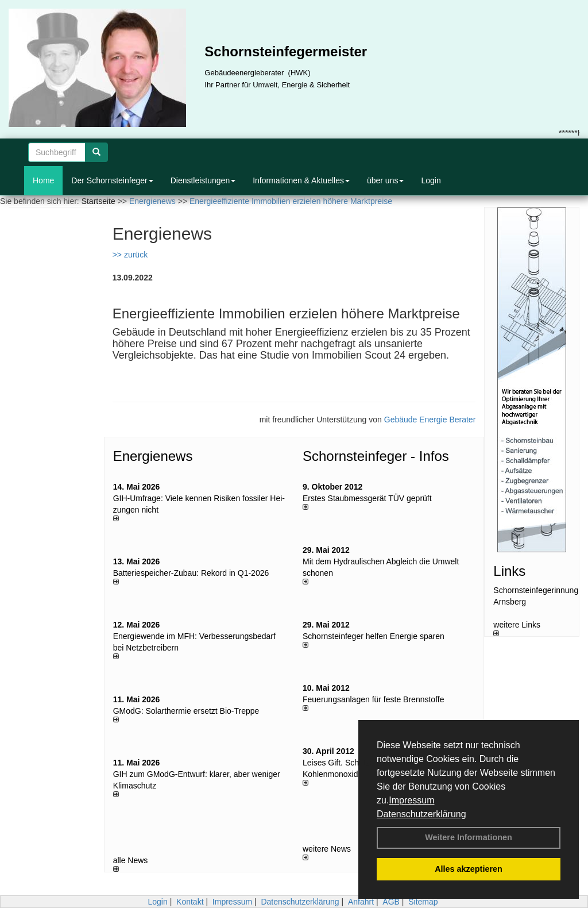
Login (431, 180)
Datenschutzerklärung (421, 814)
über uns (385, 180)
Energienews (153, 456)
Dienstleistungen (203, 180)
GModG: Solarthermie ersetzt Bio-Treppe (186, 711)
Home (43, 180)
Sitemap (423, 902)
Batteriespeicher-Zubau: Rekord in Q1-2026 (191, 573)
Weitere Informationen (469, 837)
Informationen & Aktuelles (301, 180)
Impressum (411, 800)
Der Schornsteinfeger (112, 180)
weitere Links (517, 628)
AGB (391, 902)
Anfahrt (361, 902)
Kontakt (190, 902)
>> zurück (130, 255)
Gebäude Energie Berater (430, 420)
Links (509, 571)
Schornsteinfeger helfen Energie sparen (374, 636)
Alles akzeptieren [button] (469, 869)
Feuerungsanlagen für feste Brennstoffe (373, 699)
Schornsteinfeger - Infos (376, 456)
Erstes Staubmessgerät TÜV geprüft (367, 498)
